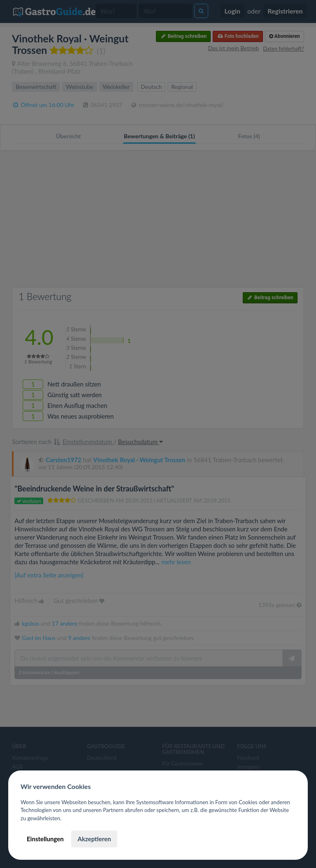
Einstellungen (45, 839)
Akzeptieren (94, 839)
